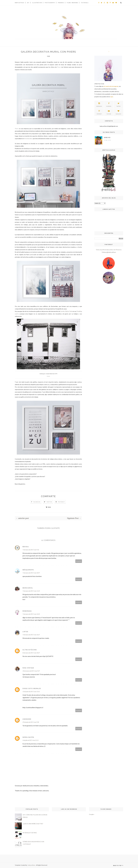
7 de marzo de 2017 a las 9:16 (31, 550)
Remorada (27, 611)
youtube (109, 112)
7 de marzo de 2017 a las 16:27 (31, 635)
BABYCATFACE (20, 3)
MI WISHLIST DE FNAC (30, 833)
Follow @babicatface (109, 252)
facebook (109, 104)
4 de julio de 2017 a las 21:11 (31, 740)
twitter (118, 104)
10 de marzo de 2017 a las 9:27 (31, 671)
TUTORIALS (85, 3)
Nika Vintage (28, 668)
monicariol (28, 588)
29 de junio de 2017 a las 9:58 (31, 722)
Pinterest (61, 502)
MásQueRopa (28, 570)
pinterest (99, 112)
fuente (48, 376)
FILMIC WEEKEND (72, 3)
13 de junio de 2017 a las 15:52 (31, 692)
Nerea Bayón (28, 737)
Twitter (49, 502)
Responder (79, 561)
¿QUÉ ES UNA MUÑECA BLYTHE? (33, 824)
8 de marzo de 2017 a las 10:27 (31, 653)
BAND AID (107, 137)
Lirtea (25, 632)
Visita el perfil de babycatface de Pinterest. (109, 250)
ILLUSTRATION (37, 3)
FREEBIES (61, 3)
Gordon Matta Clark (66, 311)
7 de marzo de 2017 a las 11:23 (31, 591)
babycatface (32, 865)
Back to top (118, 866)
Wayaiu (26, 547)
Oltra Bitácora (30, 650)
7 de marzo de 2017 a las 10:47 (31, 573)
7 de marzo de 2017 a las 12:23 (31, 614)
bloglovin (118, 112)
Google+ (92, 814)
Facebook (37, 502)
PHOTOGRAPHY (50, 3)
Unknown (27, 719)
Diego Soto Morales (32, 689)
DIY (28, 3)
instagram (99, 104)
